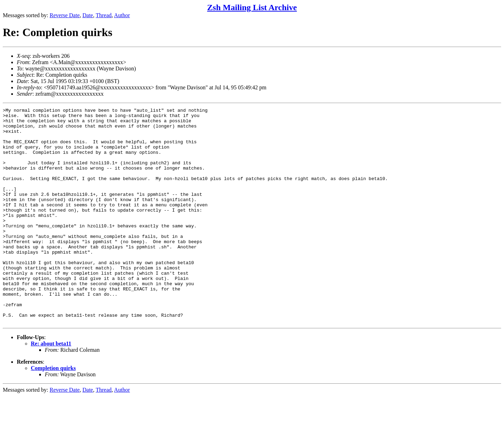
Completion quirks (53, 411)
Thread (103, 15)
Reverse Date (65, 15)
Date (88, 15)
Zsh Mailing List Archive (252, 7)
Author (122, 15)
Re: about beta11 (51, 387)
